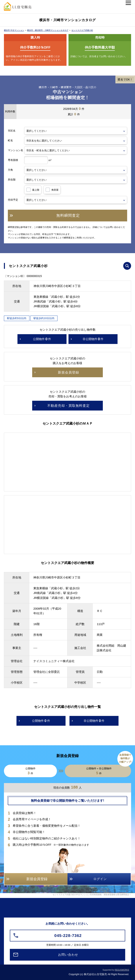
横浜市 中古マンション (14, 30)
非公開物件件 (93, 339)
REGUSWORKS (122, 970)
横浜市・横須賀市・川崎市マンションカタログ (48, 30)
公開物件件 (42, 339)
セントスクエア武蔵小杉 (82, 30)
